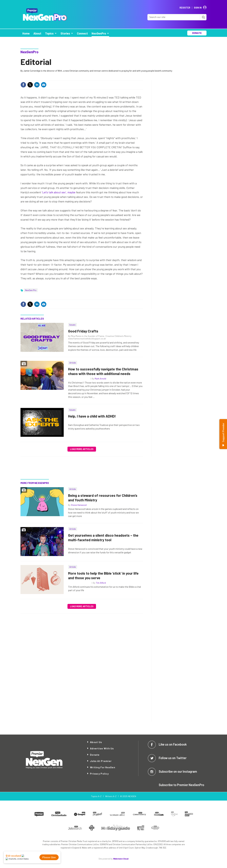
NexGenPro (29, 52)
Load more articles (82, 449)
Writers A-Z (111, 796)
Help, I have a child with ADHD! (92, 416)
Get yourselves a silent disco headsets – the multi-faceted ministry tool (103, 538)
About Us (96, 742)
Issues (72, 325)
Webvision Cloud (121, 859)
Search (203, 17)
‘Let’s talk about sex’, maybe (59, 192)
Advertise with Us (102, 748)
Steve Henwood (79, 505)
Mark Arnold (100, 379)
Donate (95, 755)
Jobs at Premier (101, 761)
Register (185, 8)
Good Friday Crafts (83, 331)
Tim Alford (101, 583)
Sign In (198, 8)
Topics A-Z (96, 796)
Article (73, 363)
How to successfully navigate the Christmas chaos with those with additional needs (103, 371)
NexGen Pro (31, 290)
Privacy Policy (99, 774)
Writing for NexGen (103, 767)
